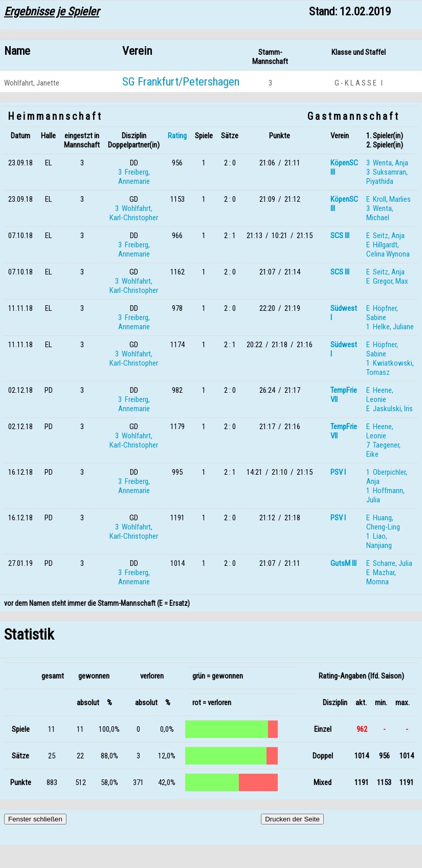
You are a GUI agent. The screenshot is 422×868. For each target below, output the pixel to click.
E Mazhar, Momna (381, 577)
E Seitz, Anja (385, 236)
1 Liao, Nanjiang (379, 541)
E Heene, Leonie (380, 395)
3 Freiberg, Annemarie (134, 177)
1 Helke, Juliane (390, 327)
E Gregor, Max (387, 281)
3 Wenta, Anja (387, 163)
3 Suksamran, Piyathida (387, 177)
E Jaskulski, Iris (390, 409)
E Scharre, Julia (389, 563)
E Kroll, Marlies (388, 199)
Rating (177, 136)
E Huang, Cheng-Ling (383, 522)
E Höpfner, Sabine (382, 313)
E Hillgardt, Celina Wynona (388, 249)
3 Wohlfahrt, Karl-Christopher (134, 213)
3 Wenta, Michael (380, 213)
